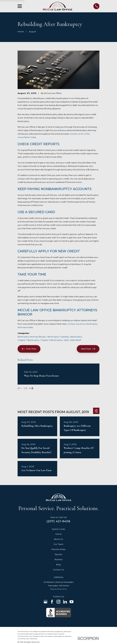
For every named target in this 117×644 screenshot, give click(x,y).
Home (58, 534)
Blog (58, 565)
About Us (58, 539)
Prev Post (29, 349)
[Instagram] (58, 602)
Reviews (58, 559)
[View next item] (31, 388)
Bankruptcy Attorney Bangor (32, 337)
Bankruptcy (76, 337)
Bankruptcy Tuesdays (58, 337)
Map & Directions (59, 589)
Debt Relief (76, 340)
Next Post (88, 349)
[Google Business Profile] (46, 602)
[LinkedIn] (65, 602)
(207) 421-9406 (58, 521)
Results (58, 554)
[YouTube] (71, 602)
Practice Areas (58, 549)
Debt (66, 340)
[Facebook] (52, 602)
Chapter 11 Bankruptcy (51, 340)
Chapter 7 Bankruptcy (28, 340)
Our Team (59, 544)
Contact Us (59, 570)
